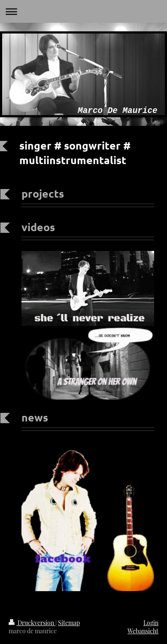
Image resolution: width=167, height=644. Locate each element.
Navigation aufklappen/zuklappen (83, 11)
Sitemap (69, 623)
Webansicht (143, 631)
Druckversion (32, 623)
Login (151, 623)
